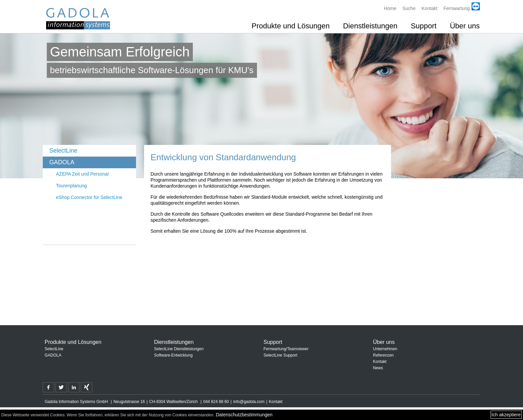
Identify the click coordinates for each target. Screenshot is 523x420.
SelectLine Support (281, 355)
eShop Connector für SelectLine (89, 197)
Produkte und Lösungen (291, 26)
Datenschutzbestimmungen (244, 415)
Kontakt (430, 8)
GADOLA (62, 162)
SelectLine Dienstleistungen (179, 349)
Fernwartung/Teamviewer (286, 349)
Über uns (465, 26)
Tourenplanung (72, 186)
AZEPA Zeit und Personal (83, 174)
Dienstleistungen (370, 26)
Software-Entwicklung (173, 355)
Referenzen (383, 355)
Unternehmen (385, 349)
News (378, 368)
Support (424, 26)
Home (390, 8)
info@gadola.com (249, 402)
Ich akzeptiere (506, 415)
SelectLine (63, 151)
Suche (409, 8)
